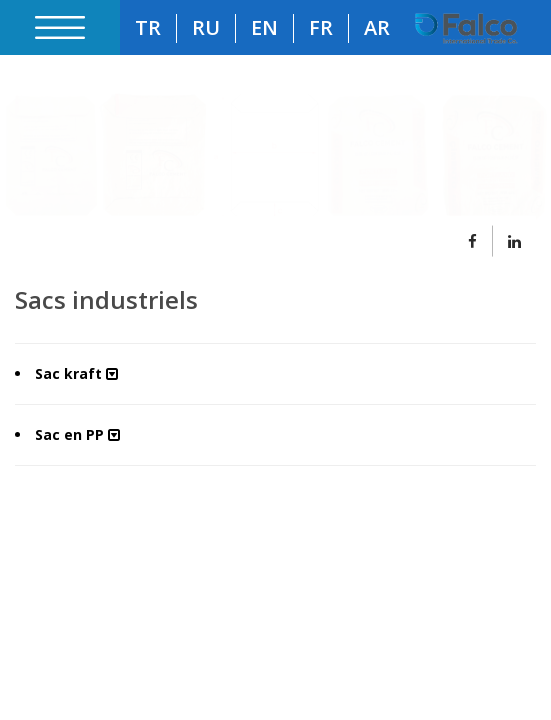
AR (377, 27)
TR (148, 27)
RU (206, 27)
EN (264, 27)
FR (321, 27)
